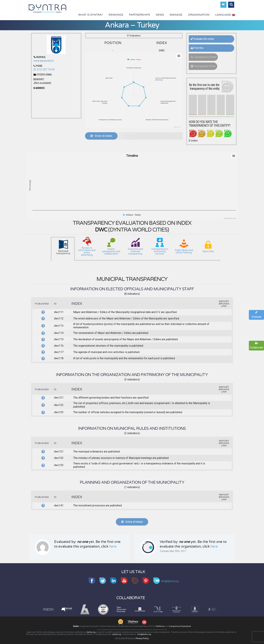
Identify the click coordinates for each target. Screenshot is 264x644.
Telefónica (160, 626)
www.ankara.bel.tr (44, 61)
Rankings (116, 15)
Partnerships (139, 15)
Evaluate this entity (202, 39)
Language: (225, 15)
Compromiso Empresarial (180, 626)
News (160, 15)
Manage (176, 15)
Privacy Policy (142, 638)
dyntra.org (91, 632)
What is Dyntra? (90, 15)
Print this (197, 48)
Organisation (199, 15)
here (113, 547)
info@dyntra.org (144, 634)
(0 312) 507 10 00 (44, 69)
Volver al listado (101, 136)
